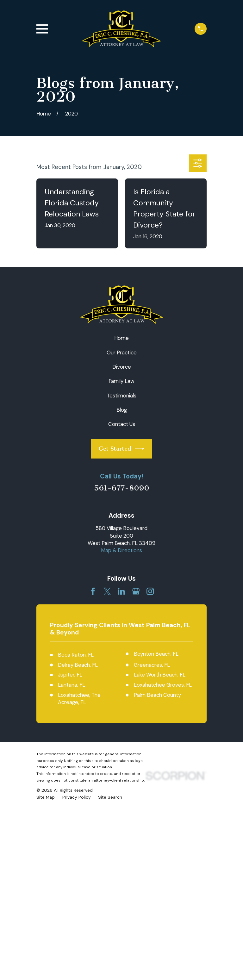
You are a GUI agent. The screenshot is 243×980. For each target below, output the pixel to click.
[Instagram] (150, 591)
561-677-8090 (122, 488)
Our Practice (122, 353)
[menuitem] (46, 797)
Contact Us (122, 424)
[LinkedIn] (121, 591)
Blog (122, 410)
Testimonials (122, 396)
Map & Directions (121, 550)
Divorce (122, 367)
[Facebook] (93, 591)
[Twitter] (107, 591)
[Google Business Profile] (136, 591)
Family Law (121, 381)
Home (121, 338)
